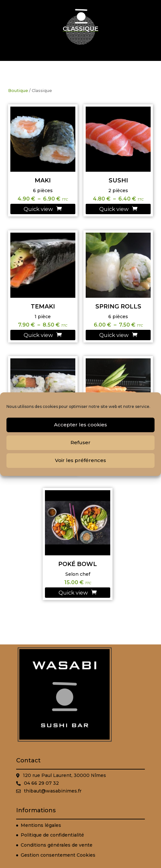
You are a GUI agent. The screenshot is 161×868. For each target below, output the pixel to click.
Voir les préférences (80, 460)
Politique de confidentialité (52, 835)
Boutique (18, 91)
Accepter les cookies (80, 425)
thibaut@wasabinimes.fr (53, 791)
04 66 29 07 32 (41, 783)
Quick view (38, 209)
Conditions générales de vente (57, 845)
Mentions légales (41, 825)
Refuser (80, 442)
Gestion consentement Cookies (58, 855)
